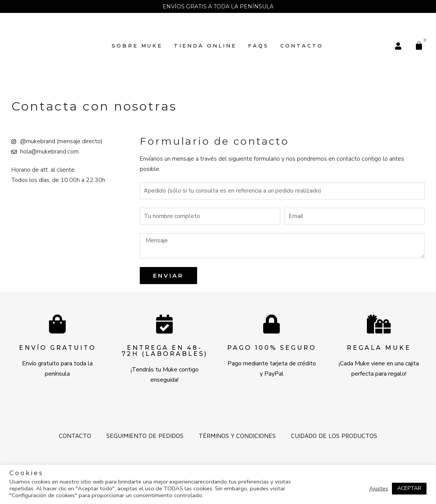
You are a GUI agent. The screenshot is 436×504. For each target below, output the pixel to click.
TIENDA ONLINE (205, 46)
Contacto (302, 46)
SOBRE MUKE (137, 46)
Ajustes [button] (379, 488)
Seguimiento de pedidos (145, 436)
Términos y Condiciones (237, 436)
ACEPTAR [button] (409, 488)
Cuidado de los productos (334, 436)
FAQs (258, 46)
